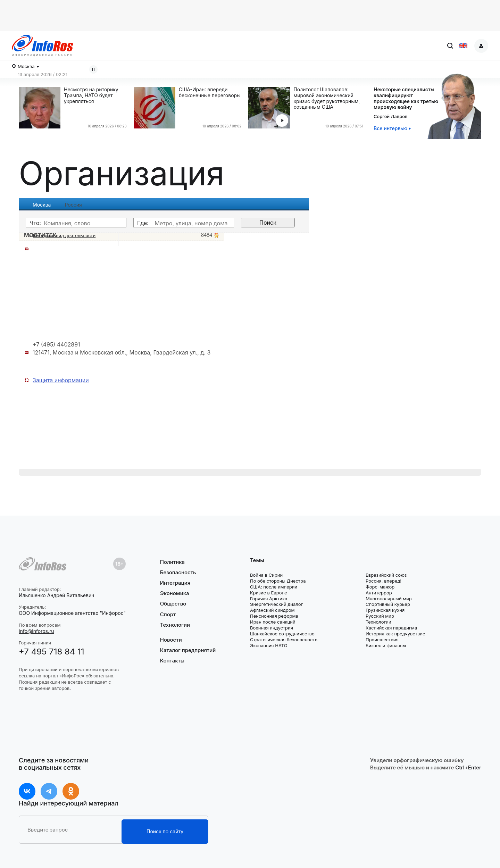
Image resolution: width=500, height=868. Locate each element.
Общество (173, 604)
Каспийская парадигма (391, 628)
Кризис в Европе (269, 593)
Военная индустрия (272, 628)
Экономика (175, 593)
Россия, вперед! (384, 581)
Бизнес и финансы (386, 645)
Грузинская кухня (385, 610)
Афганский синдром (272, 610)
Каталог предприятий (188, 650)
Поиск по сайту (165, 831)
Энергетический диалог (276, 604)
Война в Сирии (266, 575)
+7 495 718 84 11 (52, 652)
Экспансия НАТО (269, 645)
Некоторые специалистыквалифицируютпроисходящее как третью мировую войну (406, 98)
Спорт (168, 614)
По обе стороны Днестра (278, 581)
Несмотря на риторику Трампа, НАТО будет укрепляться (91, 95)
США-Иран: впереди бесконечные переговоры (210, 93)
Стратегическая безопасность (284, 640)
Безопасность (178, 572)
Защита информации (61, 380)
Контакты (172, 661)
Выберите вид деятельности (64, 235)
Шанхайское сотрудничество (282, 634)
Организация (122, 173)
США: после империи (274, 587)
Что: (35, 223)
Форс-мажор (380, 587)
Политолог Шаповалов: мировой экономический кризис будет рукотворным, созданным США (327, 98)
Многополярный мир (389, 599)
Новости (171, 640)
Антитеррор (379, 593)
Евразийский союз (386, 575)
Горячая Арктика (269, 599)
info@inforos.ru (36, 631)
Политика (172, 562)
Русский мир (380, 616)
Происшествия (382, 640)
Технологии (175, 625)
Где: (143, 223)
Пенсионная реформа (274, 616)
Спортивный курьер (388, 604)
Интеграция (175, 583)
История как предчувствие (395, 634)
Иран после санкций (273, 622)
